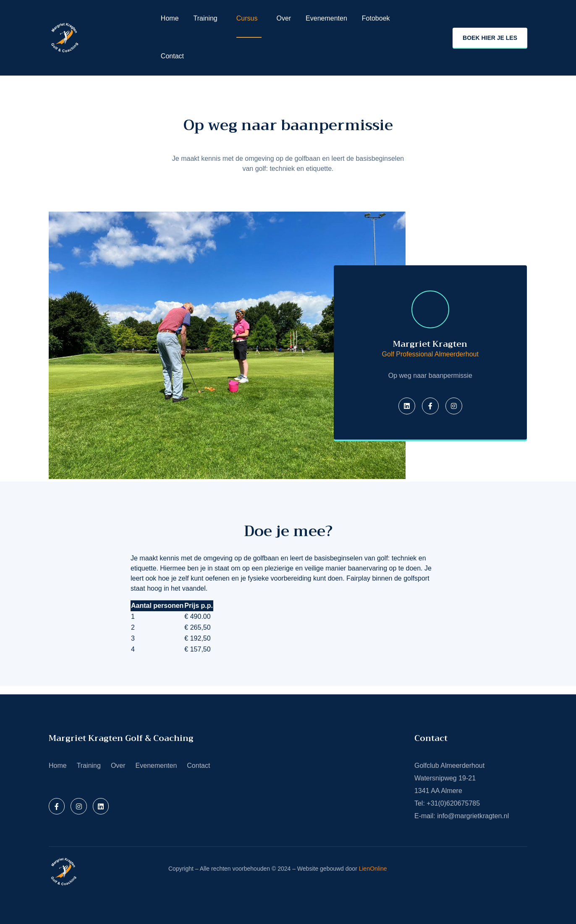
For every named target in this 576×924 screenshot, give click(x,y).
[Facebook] (430, 406)
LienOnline (373, 869)
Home (170, 18)
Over (284, 18)
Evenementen (326, 18)
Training (206, 18)
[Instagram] (454, 406)
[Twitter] (407, 406)
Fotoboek (376, 18)
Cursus (247, 18)
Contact (172, 56)
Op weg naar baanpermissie (288, 125)
